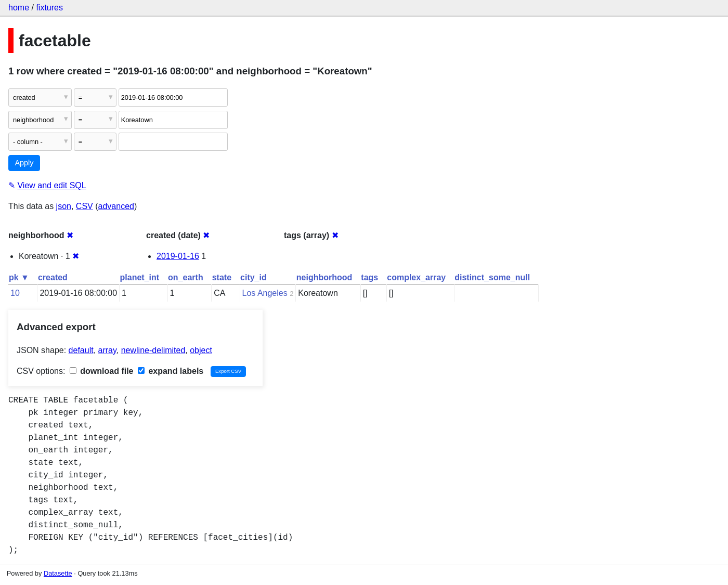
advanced (116, 206)
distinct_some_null (492, 277)
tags (369, 277)
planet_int (140, 277)
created (53, 277)
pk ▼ (19, 277)
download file (102, 371)
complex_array (416, 277)
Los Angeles (265, 293)
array (107, 350)
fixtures (49, 8)
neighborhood (324, 277)
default (81, 350)
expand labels (171, 371)
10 (15, 293)
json (64, 206)
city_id (253, 277)
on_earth (186, 277)
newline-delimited (153, 350)
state (222, 277)
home (19, 8)
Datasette (58, 573)
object (201, 350)
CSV (84, 206)
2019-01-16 (178, 256)
